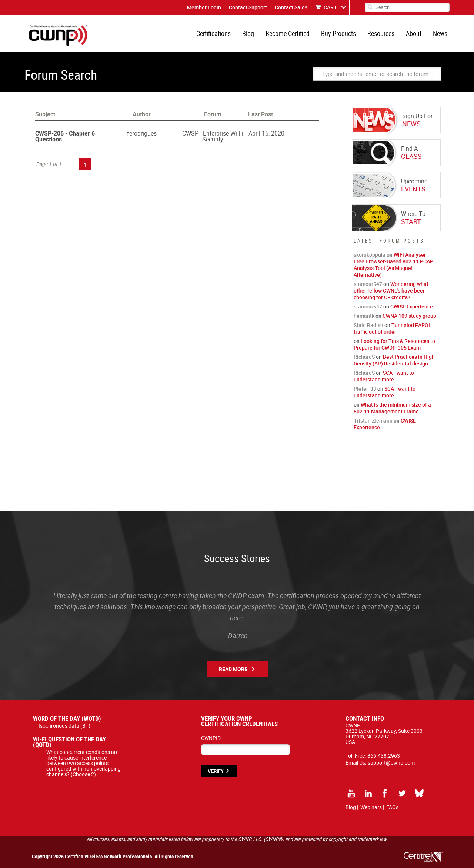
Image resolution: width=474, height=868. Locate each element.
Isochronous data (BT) (64, 726)
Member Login (204, 7)
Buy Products (338, 33)
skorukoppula (370, 255)
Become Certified (288, 33)
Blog (248, 33)
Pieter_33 (365, 389)
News (440, 33)
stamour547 (368, 284)
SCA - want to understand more (384, 376)
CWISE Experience (412, 306)
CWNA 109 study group (409, 316)
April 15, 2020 (266, 133)
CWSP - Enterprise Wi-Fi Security (213, 136)
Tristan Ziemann (373, 420)
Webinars (371, 807)
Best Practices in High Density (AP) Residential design (394, 360)
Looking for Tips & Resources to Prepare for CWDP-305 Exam (394, 344)
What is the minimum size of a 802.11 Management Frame (392, 408)
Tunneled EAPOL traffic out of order (393, 328)
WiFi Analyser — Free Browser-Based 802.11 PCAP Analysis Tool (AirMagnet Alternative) (393, 265)
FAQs (392, 807)
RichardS (364, 357)
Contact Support (248, 7)
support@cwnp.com (391, 763)
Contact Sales (291, 7)
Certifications (213, 33)
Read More (233, 669)
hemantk (364, 316)
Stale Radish (368, 325)
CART (330, 7)
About (414, 33)
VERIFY (216, 771)
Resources (381, 33)
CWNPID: (211, 738)
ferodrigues (142, 133)
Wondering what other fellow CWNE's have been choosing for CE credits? (391, 291)
